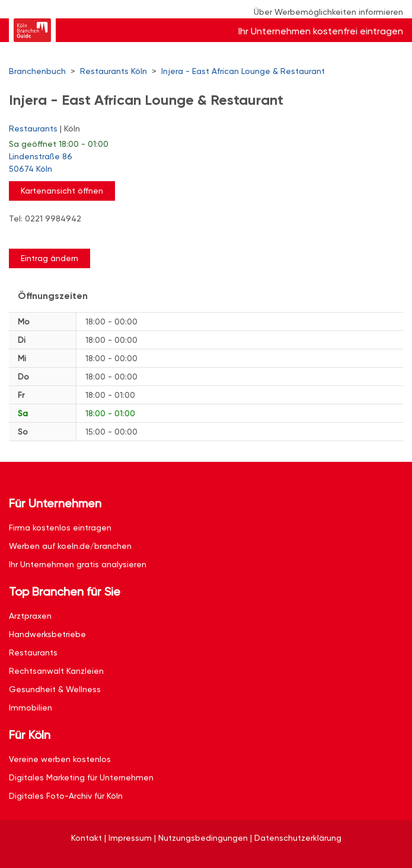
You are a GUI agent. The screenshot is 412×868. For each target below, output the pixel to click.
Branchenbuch (37, 71)
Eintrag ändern (49, 258)
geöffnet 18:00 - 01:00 (59, 144)
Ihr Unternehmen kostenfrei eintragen (321, 31)
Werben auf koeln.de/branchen (70, 546)
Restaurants (33, 128)
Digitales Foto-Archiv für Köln (66, 796)
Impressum (130, 838)
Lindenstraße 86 (200, 163)
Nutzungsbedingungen (203, 838)
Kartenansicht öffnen (62, 191)
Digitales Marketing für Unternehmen (81, 777)
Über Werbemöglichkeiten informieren (328, 12)
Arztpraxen (30, 616)
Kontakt (87, 838)
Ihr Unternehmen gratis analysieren (78, 564)
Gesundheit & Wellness (55, 689)
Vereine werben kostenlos (60, 759)
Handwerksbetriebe (47, 634)
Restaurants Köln (114, 71)
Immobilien (31, 708)
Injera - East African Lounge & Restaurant (243, 71)
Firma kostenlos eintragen (60, 528)
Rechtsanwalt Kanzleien (56, 671)
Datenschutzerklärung (298, 838)
